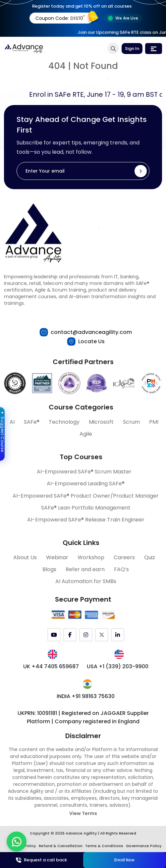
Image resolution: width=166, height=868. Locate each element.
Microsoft (101, 422)
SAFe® (32, 422)
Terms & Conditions (104, 846)
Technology (64, 422)
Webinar (57, 557)
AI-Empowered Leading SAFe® (86, 484)
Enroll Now (124, 860)
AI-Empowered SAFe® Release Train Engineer (86, 520)
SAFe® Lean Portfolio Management (86, 508)
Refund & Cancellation (61, 846)
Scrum (131, 422)
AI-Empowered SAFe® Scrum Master (84, 472)
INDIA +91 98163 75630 (86, 696)
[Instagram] (86, 635)
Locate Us (91, 341)
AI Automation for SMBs (86, 581)
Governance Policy (144, 846)
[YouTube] (54, 635)
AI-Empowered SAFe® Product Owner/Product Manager (86, 496)
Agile (86, 434)
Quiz (150, 557)
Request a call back (41, 860)
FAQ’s (121, 569)
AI (12, 422)
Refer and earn (85, 569)
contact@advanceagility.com (91, 332)
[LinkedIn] (118, 635)
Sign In (132, 49)
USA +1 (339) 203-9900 (118, 666)
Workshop (91, 557)
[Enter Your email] (83, 171)
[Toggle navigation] (154, 49)
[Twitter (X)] (102, 635)
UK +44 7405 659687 (51, 666)
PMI (154, 422)
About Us (25, 557)
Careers (124, 557)
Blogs (49, 569)
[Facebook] (70, 635)
